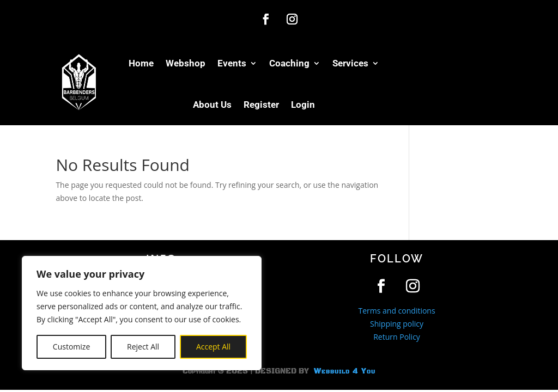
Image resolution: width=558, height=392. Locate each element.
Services (350, 63)
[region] (142, 313)
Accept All (213, 347)
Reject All (143, 347)
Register (261, 105)
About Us (212, 105)
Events (232, 63)
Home (141, 63)
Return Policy (397, 337)
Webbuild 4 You (343, 371)
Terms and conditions (396, 311)
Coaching (289, 63)
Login (303, 105)
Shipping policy (397, 324)
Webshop (186, 63)
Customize (71, 347)
